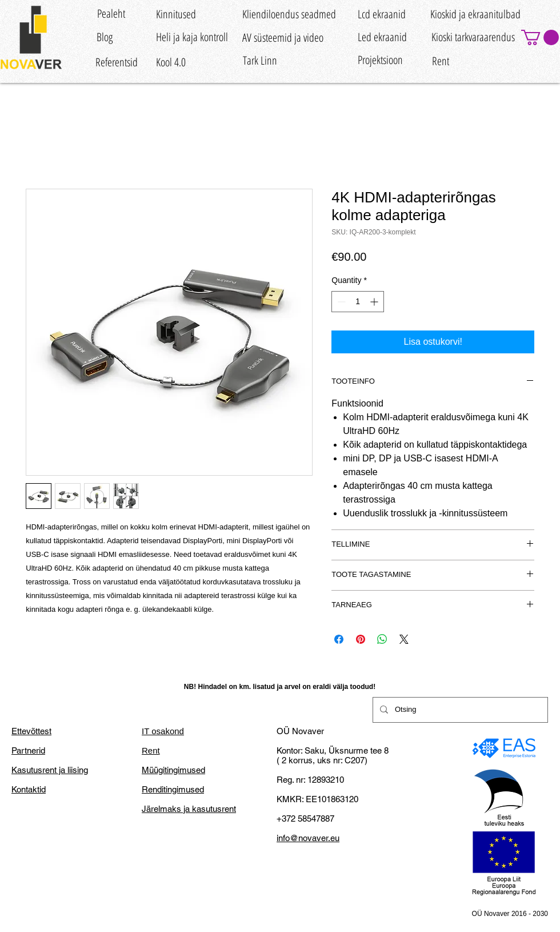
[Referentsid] (117, 63)
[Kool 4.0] (171, 63)
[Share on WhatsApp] (382, 639)
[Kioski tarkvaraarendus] (473, 37)
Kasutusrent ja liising (50, 770)
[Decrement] (340, 302)
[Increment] (375, 302)
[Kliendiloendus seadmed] (289, 14)
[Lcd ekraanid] (382, 14)
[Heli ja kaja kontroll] (192, 37)
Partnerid (28, 750)
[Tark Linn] (260, 60)
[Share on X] (404, 639)
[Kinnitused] (176, 14)
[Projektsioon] (380, 60)
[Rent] (441, 61)
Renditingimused (173, 789)
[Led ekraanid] (382, 37)
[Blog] (104, 37)
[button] (540, 37)
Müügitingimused (173, 770)
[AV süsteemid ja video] (283, 37)
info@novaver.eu (308, 838)
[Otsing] (459, 710)
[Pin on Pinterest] (361, 639)
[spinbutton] (358, 302)
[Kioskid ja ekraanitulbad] (475, 14)
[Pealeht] (111, 13)
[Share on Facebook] (339, 639)
